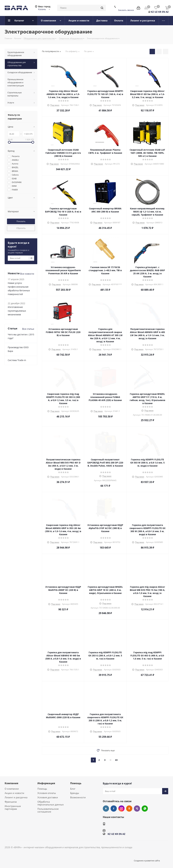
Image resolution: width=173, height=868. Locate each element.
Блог (73, 789)
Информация (46, 783)
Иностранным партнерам (13, 807)
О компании (12, 789)
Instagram (121, 809)
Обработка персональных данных (51, 803)
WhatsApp (145, 809)
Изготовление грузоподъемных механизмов (17, 311)
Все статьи (28, 329)
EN (164, 12)
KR (160, 12)
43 (116, 760)
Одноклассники (129, 809)
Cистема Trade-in (17, 360)
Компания (11, 783)
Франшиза (11, 802)
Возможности (78, 797)
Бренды (75, 793)
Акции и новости (14, 793)
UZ (156, 12)
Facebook (114, 809)
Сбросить (21, 228)
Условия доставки (48, 797)
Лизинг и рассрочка (16, 797)
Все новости (27, 274)
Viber (137, 809)
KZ (152, 12)
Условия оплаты (47, 793)
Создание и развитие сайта (147, 861)
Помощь (42, 789)
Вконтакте (106, 809)
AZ (167, 12)
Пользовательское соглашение (48, 810)
